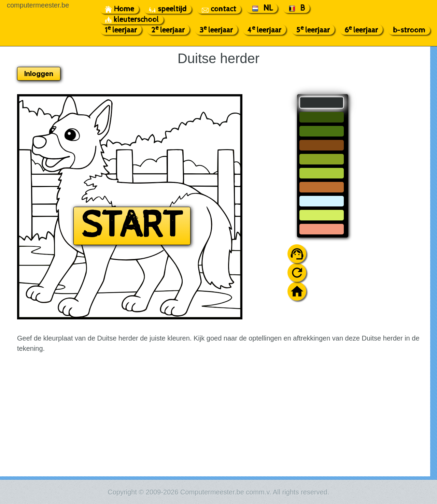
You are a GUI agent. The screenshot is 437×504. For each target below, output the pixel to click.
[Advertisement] (380, 197)
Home (119, 9)
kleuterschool (132, 20)
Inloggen (39, 74)
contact (219, 9)
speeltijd (168, 9)
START (132, 226)
